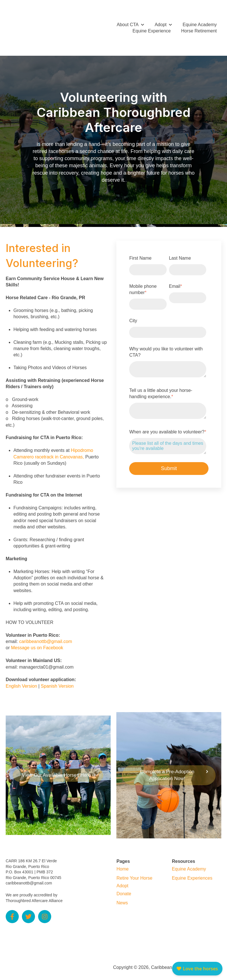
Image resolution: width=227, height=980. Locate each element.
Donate (124, 888)
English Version (21, 681)
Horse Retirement (199, 28)
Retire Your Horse (134, 873)
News (122, 897)
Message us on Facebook (37, 642)
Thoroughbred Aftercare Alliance (34, 895)
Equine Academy (200, 22)
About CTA (128, 22)
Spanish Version (57, 681)
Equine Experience (152, 28)
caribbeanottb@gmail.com (46, 636)
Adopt (161, 22)
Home (122, 864)
